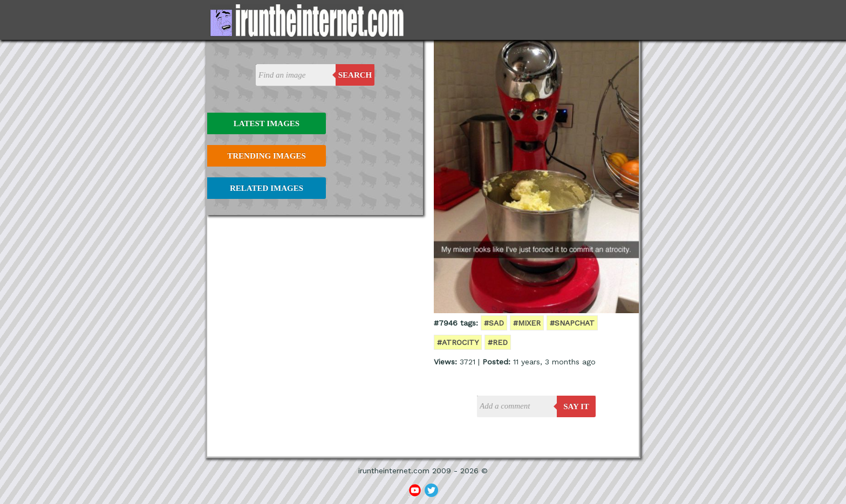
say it (576, 406)
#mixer (527, 323)
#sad (494, 323)
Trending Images (266, 156)
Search (355, 75)
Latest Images (267, 123)
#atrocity (458, 342)
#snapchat (572, 323)
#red (498, 342)
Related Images (267, 188)
